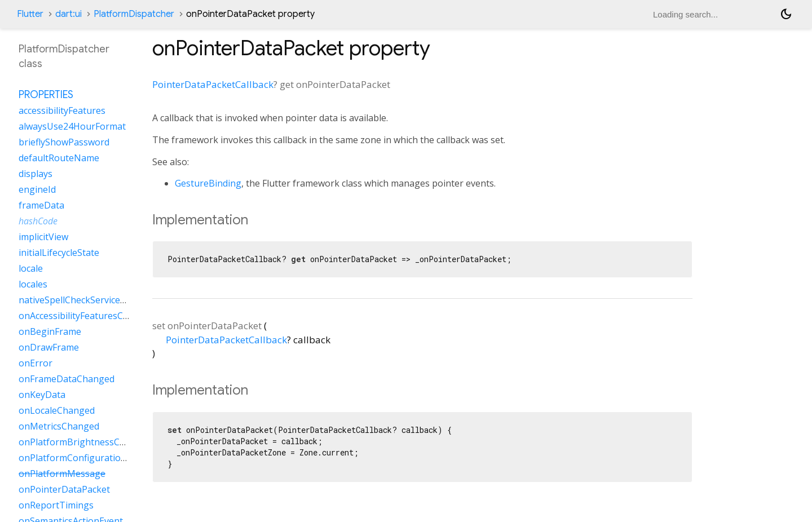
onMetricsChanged (59, 426)
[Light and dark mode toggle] (786, 14)
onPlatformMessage (62, 474)
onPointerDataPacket (64, 489)
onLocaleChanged (57, 410)
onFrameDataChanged (67, 379)
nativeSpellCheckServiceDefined (86, 300)
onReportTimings (56, 505)
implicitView (43, 237)
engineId (37, 189)
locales (33, 284)
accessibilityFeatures (62, 110)
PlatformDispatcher (134, 14)
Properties (46, 95)
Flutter (30, 14)
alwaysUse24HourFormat (72, 126)
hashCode (38, 221)
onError (36, 363)
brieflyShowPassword (64, 142)
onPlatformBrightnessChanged (85, 442)
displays (36, 174)
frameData (41, 205)
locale (31, 268)
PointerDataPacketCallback (213, 84)
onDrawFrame (49, 347)
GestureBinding (208, 183)
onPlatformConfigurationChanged (91, 458)
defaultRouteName (59, 158)
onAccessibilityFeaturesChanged (87, 316)
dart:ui (69, 14)
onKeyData (42, 395)
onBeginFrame (50, 331)
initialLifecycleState (59, 253)
